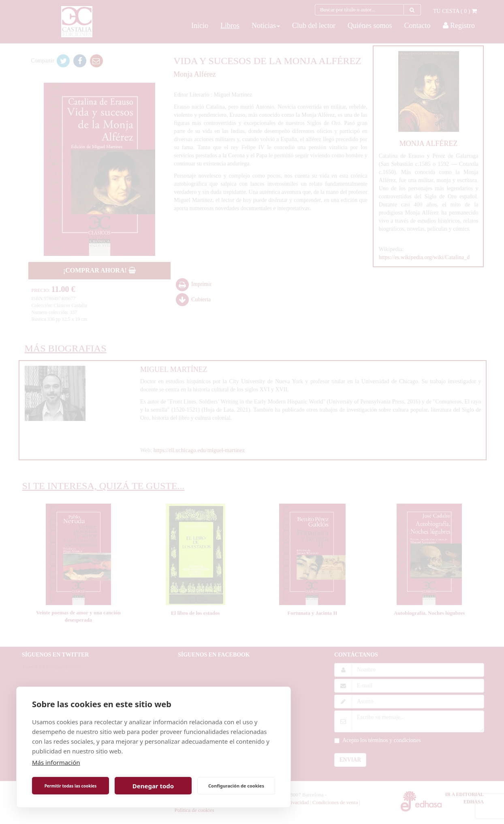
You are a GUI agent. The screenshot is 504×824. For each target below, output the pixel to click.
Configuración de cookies (236, 786)
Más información (56, 762)
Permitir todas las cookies (71, 786)
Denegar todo (153, 786)
